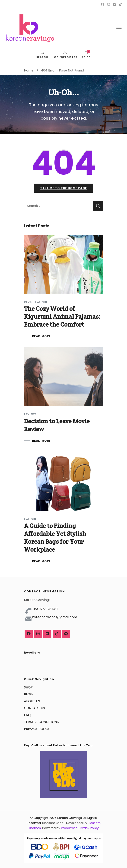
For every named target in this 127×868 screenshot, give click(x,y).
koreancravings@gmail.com (55, 617)
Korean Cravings (69, 818)
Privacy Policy (89, 828)
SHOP (28, 687)
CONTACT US (34, 708)
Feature (41, 302)
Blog (28, 302)
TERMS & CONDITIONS (41, 722)
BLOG (28, 694)
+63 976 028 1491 (45, 609)
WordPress (69, 828)
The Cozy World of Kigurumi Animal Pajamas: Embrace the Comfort (62, 317)
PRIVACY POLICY (37, 729)
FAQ (27, 715)
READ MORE (41, 336)
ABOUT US (32, 701)
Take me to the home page (64, 188)
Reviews (30, 414)
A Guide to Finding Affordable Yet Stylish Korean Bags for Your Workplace (55, 538)
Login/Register (65, 55)
